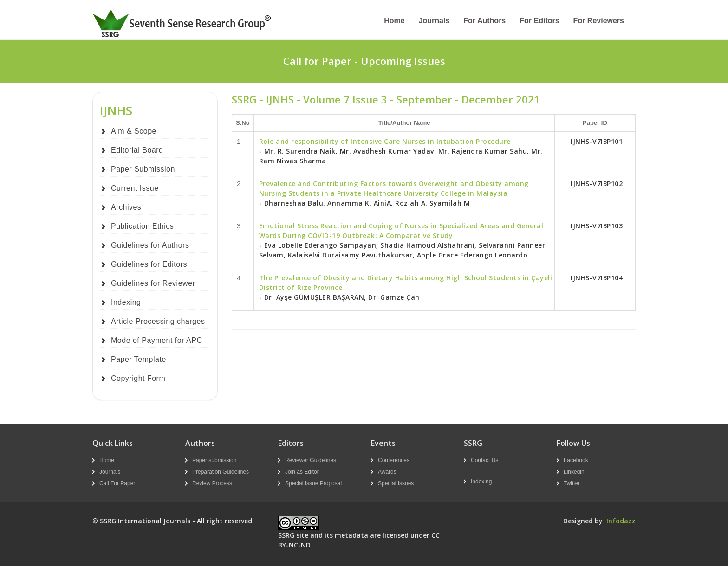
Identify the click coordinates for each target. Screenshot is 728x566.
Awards (387, 472)
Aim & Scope (134, 131)
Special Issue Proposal (313, 483)
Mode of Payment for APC (156, 340)
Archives (126, 207)
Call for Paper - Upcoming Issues (364, 61)
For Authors (484, 21)
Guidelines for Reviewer (153, 283)
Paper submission (214, 460)
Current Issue (135, 188)
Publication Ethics (142, 226)
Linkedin (574, 472)
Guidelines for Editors (149, 264)
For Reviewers (599, 21)
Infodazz (621, 521)
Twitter (572, 483)
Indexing (126, 302)
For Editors (539, 21)
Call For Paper (117, 483)
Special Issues (396, 483)
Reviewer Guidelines (311, 460)
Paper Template (139, 359)
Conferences (394, 460)
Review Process (212, 483)
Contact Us (484, 460)
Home (394, 21)
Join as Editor (302, 472)
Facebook (576, 460)
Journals (434, 21)
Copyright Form (138, 378)
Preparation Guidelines (221, 472)
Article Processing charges (158, 321)
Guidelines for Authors (150, 245)
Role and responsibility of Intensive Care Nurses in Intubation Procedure (385, 141)
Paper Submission (143, 169)
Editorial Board (137, 150)
